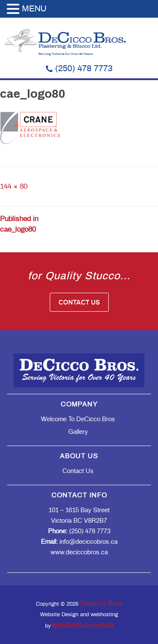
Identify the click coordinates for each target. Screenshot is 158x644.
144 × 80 (14, 186)
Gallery (78, 432)
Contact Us (79, 303)
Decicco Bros (101, 603)
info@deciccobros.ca (79, 542)
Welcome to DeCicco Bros (78, 419)
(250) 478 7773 (79, 69)
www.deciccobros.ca (79, 552)
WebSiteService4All (82, 625)
